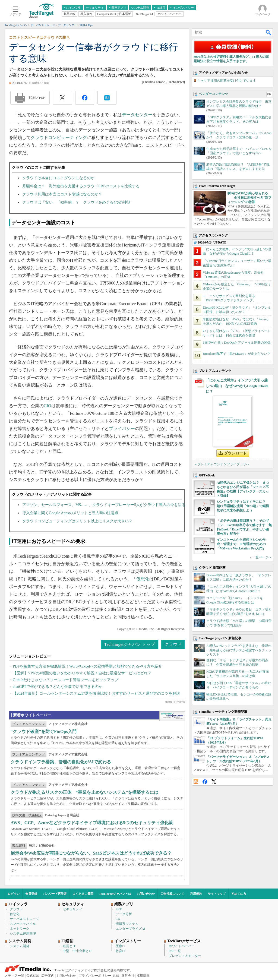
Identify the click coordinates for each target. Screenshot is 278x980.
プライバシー (122, 429)
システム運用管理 (23, 934)
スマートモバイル (23, 924)
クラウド (173, 644)
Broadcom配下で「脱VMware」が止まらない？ (237, 354)
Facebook (205, 782)
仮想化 (143, 579)
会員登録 (31, 894)
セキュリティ (72, 909)
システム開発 (20, 946)
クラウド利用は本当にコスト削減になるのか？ (62, 194)
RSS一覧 (175, 951)
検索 (269, 32)
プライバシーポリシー (95, 976)
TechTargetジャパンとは (115, 894)
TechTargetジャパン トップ (130, 644)
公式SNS (33, 976)
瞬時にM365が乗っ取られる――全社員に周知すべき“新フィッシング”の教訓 (249, 198)
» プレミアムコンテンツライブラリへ (222, 464)
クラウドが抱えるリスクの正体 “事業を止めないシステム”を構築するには (84, 792)
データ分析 (124, 914)
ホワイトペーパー (182, 946)
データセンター (137, 115)
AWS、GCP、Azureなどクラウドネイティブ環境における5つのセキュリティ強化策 (92, 823)
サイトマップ (217, 894)
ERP (119, 909)
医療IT (120, 946)
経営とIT (69, 946)
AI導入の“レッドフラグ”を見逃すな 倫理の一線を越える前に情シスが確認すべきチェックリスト (239, 650)
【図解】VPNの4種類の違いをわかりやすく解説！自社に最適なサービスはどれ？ (82, 673)
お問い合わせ (146, 894)
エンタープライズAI (130, 929)
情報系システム (127, 924)
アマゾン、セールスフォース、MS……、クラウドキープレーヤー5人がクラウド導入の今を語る (104, 505)
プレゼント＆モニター (185, 956)
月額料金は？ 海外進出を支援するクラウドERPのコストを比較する (81, 186)
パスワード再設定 (55, 894)
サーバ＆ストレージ (24, 919)
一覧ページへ (262, 557)
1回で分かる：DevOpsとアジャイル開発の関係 (237, 343)
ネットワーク (20, 929)
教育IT (120, 951)
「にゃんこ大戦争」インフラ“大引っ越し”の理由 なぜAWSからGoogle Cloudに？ (237, 386)
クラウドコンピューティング (59, 137)
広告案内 (48, 976)
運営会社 (128, 976)
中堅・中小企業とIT (77, 951)
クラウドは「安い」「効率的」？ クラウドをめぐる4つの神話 (76, 202)
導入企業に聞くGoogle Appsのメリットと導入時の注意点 (70, 513)
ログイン (14, 894)
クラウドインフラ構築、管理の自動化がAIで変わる (61, 762)
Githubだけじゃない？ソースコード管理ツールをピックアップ (66, 680)
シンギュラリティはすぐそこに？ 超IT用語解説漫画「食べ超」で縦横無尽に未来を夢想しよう (243, 506)
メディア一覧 (14, 976)
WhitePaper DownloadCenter (172, 716)
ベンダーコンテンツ (213, 94)
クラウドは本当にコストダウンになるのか (58, 178)
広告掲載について (172, 894)
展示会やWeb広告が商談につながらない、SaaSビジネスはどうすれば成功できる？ (91, 853)
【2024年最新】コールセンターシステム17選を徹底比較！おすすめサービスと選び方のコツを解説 (96, 693)
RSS (196, 782)
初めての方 (239, 894)
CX (118, 919)
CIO (48, 406)
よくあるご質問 (83, 894)
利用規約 (196, 894)
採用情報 (143, 976)
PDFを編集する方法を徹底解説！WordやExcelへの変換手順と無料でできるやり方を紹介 (87, 666)
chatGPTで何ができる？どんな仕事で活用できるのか (58, 687)
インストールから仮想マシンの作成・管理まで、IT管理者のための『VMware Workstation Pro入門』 (241, 544)
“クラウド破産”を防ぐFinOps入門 (44, 731)
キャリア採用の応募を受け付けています (227, 81)
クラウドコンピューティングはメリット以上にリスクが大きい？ (77, 521)
